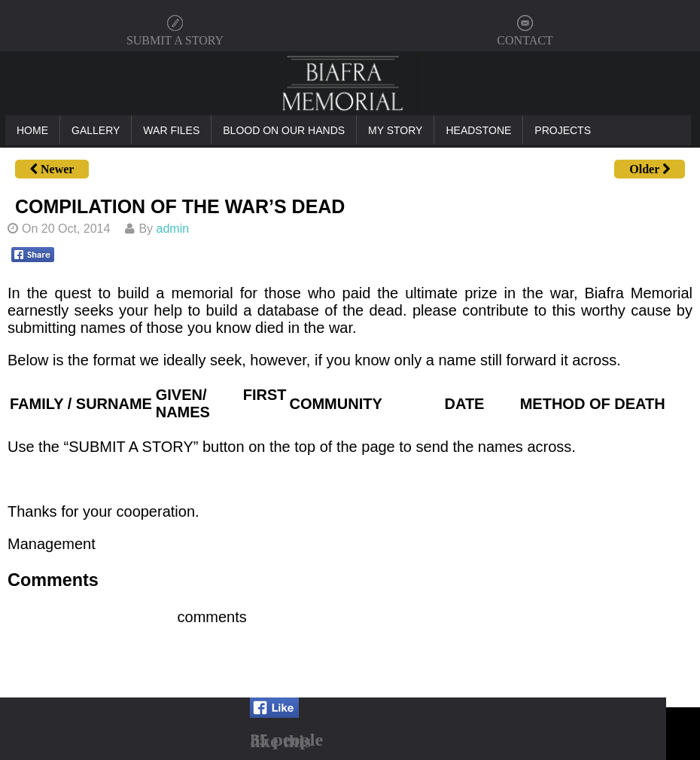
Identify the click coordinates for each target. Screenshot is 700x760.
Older (650, 169)
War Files (171, 130)
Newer (52, 169)
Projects (563, 130)
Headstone (478, 130)
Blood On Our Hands (284, 130)
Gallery (96, 130)
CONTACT (525, 40)
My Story (395, 130)
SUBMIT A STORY (175, 40)
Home (32, 130)
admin (173, 229)
